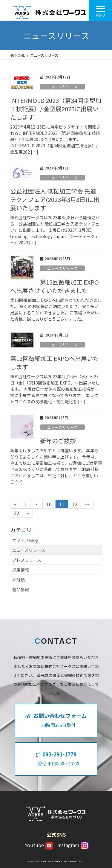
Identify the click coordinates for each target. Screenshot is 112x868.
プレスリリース (27, 560)
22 (16, 513)
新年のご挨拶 (58, 441)
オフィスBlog (25, 540)
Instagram (73, 845)
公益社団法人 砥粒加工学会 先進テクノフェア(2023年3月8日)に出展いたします (55, 199)
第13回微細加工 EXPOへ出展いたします (55, 363)
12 (75, 504)
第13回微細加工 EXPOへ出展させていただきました (55, 286)
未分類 (19, 580)
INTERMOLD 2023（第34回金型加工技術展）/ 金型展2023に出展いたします (56, 109)
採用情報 (21, 570)
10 (49, 504)
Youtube (39, 845)
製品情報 (21, 589)
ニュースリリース (62, 87)
